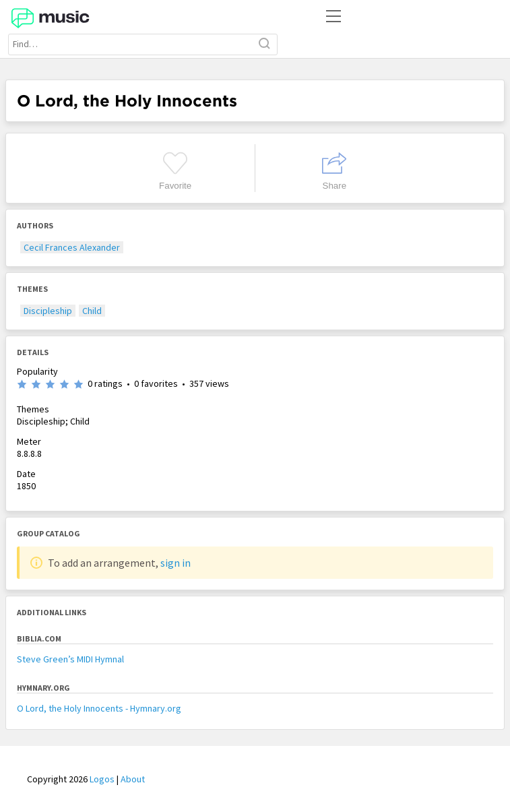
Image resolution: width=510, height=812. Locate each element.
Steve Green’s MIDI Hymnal (70, 659)
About (133, 779)
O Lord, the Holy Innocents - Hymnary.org (99, 708)
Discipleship (48, 311)
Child (92, 311)
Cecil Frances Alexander (72, 247)
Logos (102, 779)
